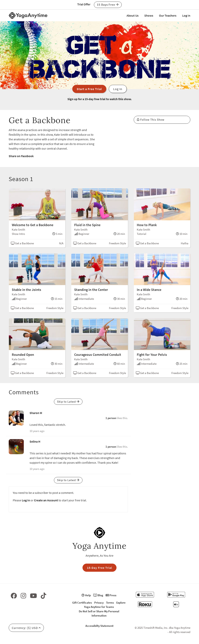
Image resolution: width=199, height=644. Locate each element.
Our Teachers (168, 15)
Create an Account (46, 500)
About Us (133, 15)
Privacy (99, 603)
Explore (121, 603)
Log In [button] (118, 89)
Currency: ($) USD (26, 628)
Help (86, 595)
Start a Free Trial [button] (89, 89)
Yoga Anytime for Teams (99, 607)
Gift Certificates (82, 603)
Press (111, 595)
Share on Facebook (21, 156)
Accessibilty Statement (99, 626)
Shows (149, 15)
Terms (110, 603)
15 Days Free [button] (108, 5)
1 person (111, 418)
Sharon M (36, 413)
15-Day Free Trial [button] (99, 568)
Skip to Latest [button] (68, 402)
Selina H (35, 441)
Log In (186, 15)
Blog (98, 595)
